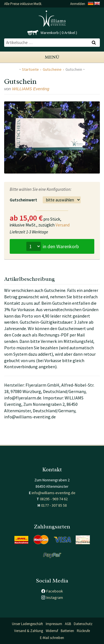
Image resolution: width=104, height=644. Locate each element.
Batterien (67, 631)
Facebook (55, 591)
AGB (68, 624)
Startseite (30, 69)
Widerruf (52, 631)
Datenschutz (83, 624)
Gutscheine (52, 69)
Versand (63, 225)
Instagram (55, 597)
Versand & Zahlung (29, 631)
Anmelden (78, 4)
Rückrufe (83, 631)
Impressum (54, 624)
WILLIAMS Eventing (31, 89)
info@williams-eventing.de (54, 493)
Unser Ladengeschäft (27, 624)
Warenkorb (50, 33)
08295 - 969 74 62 (54, 499)
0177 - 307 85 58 (54, 505)
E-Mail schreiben (52, 638)
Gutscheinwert (23, 200)
